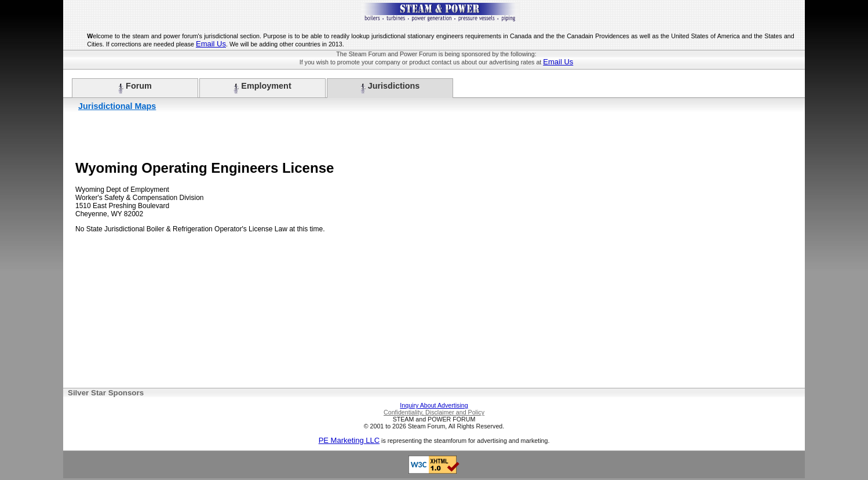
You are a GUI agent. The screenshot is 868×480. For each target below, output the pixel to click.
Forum (135, 88)
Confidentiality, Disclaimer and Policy (434, 412)
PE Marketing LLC (349, 440)
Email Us (211, 44)
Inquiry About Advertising (434, 405)
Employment (262, 88)
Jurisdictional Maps (117, 106)
